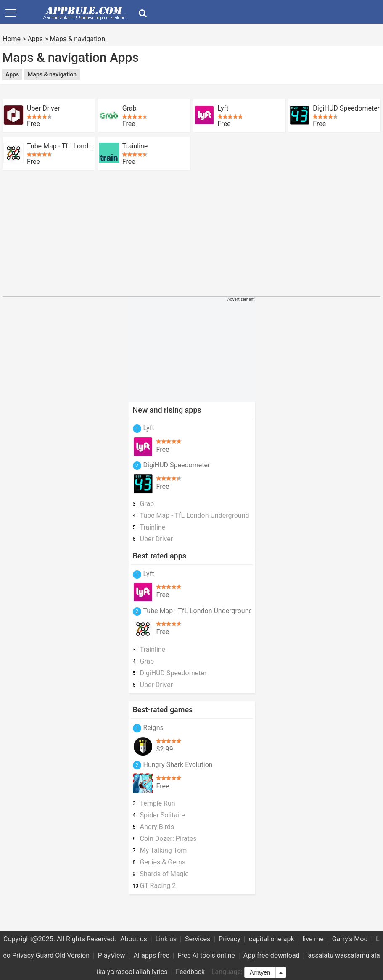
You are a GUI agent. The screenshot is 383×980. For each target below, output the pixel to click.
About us (134, 939)
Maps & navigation (77, 39)
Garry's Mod (350, 939)
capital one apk (272, 939)
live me (313, 939)
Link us (166, 939)
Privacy (230, 939)
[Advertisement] (156, 92)
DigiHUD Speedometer (346, 108)
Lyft (223, 108)
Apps (35, 39)
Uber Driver (44, 108)
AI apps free (151, 955)
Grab (129, 108)
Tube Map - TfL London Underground (61, 146)
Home (12, 39)
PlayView (112, 955)
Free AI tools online (206, 955)
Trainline (135, 146)
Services (198, 939)
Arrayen (260, 972)
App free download (272, 955)
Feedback (190, 972)
